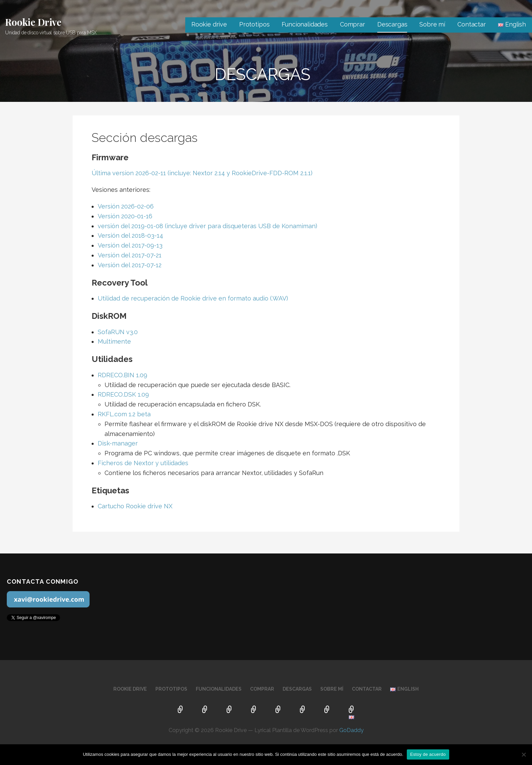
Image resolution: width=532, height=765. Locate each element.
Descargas (392, 24)
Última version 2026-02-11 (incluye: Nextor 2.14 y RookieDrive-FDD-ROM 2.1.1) (202, 173)
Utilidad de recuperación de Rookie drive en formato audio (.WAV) (193, 298)
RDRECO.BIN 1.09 (122, 375)
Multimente (114, 341)
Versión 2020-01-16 (126, 216)
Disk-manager (118, 443)
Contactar (472, 24)
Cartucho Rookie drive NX (135, 506)
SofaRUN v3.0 (118, 332)
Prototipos (254, 24)
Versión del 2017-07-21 (130, 255)
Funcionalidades (305, 24)
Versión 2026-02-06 (126, 206)
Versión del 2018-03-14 (130, 235)
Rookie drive (209, 24)
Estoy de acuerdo (428, 754)
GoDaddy (351, 730)
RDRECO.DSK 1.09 (123, 394)
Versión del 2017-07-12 (130, 265)
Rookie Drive (33, 22)
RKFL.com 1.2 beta (124, 414)
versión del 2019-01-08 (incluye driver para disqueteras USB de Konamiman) (207, 226)
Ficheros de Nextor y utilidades (143, 463)
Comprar (353, 24)
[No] (524, 754)
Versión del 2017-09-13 (130, 245)
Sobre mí (432, 24)
